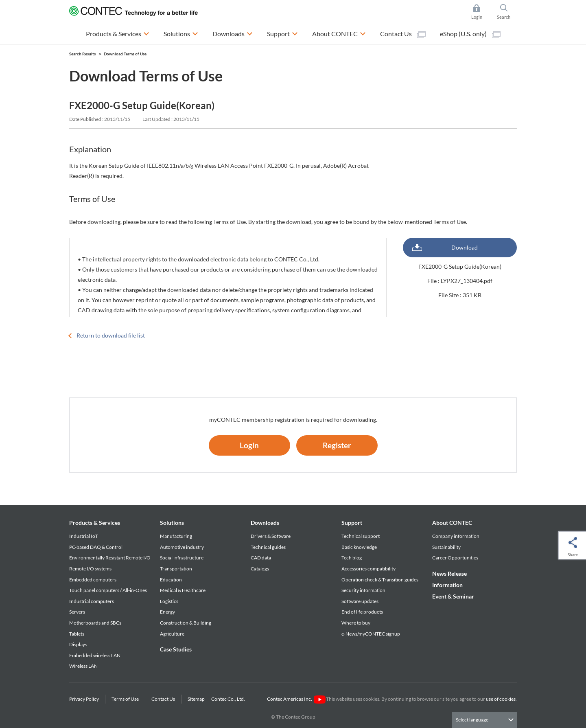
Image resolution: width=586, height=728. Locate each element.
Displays (78, 644)
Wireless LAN (83, 666)
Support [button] (282, 33)
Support (352, 523)
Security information (363, 590)
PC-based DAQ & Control (96, 547)
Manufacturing (176, 536)
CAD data (261, 558)
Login (249, 445)
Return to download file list (111, 335)
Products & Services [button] (118, 33)
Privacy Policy (84, 699)
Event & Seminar (453, 596)
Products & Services (95, 523)
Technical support (361, 536)
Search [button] (507, 12)
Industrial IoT (84, 536)
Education (171, 580)
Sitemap (196, 699)
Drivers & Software (271, 536)
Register (337, 445)
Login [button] (481, 12)
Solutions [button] (181, 33)
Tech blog (352, 558)
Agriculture (172, 634)
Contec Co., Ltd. (229, 699)
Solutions (172, 523)
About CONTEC (452, 523)
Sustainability (446, 547)
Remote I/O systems (90, 569)
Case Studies (176, 649)
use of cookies (501, 699)
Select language (472, 720)
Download (465, 247)
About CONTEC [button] (339, 33)
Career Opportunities (455, 558)
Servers (77, 612)
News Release (449, 573)
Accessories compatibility (368, 569)
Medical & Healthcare (183, 590)
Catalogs (260, 569)
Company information (456, 536)
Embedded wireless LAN (95, 655)
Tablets (77, 634)
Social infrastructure (182, 558)
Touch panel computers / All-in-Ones (108, 590)
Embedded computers (93, 580)
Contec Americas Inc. (296, 699)
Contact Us (403, 34)
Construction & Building (186, 623)
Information (447, 585)
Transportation (176, 569)
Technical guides (268, 547)
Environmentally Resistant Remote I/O (110, 558)
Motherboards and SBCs (95, 623)
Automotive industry (182, 547)
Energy (167, 612)
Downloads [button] (233, 33)
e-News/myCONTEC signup (371, 634)
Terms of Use (125, 699)
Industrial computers (92, 601)
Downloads (265, 523)
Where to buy (356, 623)
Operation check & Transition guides (380, 580)
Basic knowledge (359, 547)
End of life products (362, 612)
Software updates (360, 601)
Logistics (169, 601)
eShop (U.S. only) (470, 34)
